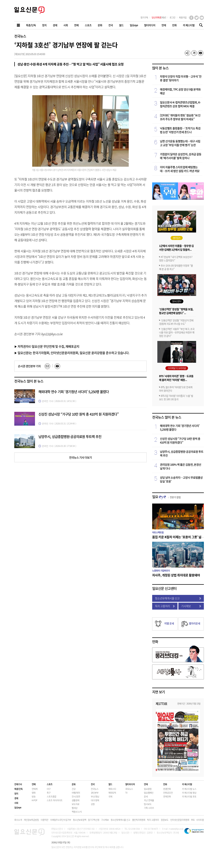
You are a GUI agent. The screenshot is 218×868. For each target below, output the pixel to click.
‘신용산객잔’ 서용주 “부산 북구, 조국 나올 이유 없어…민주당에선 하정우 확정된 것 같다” (177, 332)
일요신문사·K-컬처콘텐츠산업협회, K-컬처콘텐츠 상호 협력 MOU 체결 (180, 104)
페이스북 (191, 18)
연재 (146, 784)
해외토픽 (112, 793)
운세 (146, 796)
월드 (110, 784)
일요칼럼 (148, 789)
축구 (49, 793)
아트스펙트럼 (158, 532)
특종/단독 (18, 789)
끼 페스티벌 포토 (189, 796)
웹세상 (75, 808)
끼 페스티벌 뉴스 (189, 789)
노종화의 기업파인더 (161, 570)
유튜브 (202, 18)
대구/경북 (95, 800)
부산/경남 (95, 796)
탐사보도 (148, 804)
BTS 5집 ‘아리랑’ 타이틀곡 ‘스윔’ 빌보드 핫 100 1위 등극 (176, 397)
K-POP (34, 800)
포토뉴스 (129, 789)
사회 (16, 803)
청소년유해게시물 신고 (178, 598)
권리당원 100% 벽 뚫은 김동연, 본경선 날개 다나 (181, 466)
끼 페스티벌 (187, 784)
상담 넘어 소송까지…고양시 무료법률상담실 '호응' (181, 479)
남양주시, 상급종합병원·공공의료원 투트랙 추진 (70, 437)
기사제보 (191, 606)
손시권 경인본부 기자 (29, 366)
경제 (16, 798)
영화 (34, 793)
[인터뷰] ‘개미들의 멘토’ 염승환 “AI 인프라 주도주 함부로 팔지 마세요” (180, 117)
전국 (93, 784)
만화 (155, 642)
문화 (74, 784)
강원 (93, 804)
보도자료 (75, 804)
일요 (166, 497)
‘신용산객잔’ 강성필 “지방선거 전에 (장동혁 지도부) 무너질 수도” (176, 322)
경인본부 (95, 793)
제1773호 (161, 704)
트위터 (197, 18)
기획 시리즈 (149, 808)
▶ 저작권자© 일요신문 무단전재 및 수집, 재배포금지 (47, 346)
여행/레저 (76, 793)
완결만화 (167, 789)
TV (126, 793)
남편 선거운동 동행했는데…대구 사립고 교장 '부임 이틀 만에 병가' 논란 (180, 143)
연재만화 (167, 796)
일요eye (18, 807)
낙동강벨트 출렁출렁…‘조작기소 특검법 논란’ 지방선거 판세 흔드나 (180, 130)
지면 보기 (158, 692)
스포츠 (50, 784)
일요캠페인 (149, 793)
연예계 (35, 789)
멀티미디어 (130, 784)
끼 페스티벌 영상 (189, 793)
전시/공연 (76, 796)
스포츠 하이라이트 (55, 800)
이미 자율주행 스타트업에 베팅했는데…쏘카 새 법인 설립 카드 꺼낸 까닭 (180, 169)
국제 (110, 796)
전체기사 (18, 784)
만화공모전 (168, 793)
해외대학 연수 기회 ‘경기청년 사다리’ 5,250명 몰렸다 (74, 392)
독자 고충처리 (165, 606)
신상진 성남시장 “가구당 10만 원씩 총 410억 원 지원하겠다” (78, 414)
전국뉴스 (20, 36)
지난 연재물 (149, 800)
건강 (74, 789)
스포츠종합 (51, 796)
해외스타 (112, 789)
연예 (34, 784)
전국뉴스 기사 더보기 (80, 457)
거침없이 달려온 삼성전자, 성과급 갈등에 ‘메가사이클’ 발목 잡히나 (181, 156)
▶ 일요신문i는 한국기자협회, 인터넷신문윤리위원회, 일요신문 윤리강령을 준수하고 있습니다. (72, 353)
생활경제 (75, 800)
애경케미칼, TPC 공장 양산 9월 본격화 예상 (180, 91)
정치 (16, 793)
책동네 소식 (77, 812)
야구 (49, 789)
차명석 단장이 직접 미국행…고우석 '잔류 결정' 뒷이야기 (181, 78)
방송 (34, 796)
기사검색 (200, 25)
